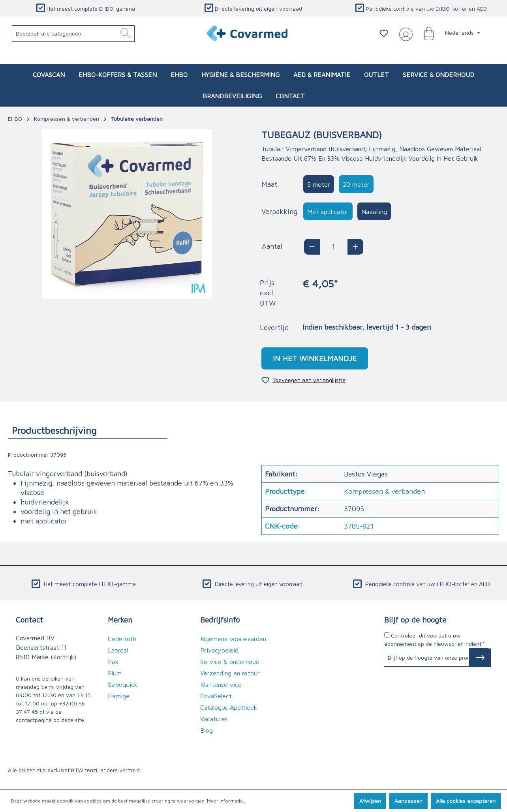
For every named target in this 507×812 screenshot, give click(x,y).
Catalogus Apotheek (229, 707)
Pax (113, 662)
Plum (115, 673)
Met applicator (328, 212)
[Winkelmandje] (425, 33)
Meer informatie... (227, 801)
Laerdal (118, 650)
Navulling (374, 212)
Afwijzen (370, 801)
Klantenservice (221, 684)
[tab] (88, 430)
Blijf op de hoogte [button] (415, 620)
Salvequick (123, 684)
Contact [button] (29, 620)
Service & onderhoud (230, 662)
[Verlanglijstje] (384, 33)
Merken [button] (120, 620)
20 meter (356, 184)
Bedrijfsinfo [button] (220, 620)
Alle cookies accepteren (466, 801)
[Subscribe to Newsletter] (480, 658)
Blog (207, 730)
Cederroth (122, 639)
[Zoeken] (126, 34)
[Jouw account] (404, 34)
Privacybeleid (219, 650)
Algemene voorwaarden (233, 639)
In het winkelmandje (315, 358)
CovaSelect (216, 696)
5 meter (319, 184)
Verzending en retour (230, 673)
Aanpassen (408, 801)
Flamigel (119, 696)
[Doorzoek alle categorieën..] (73, 34)
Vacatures (214, 719)
